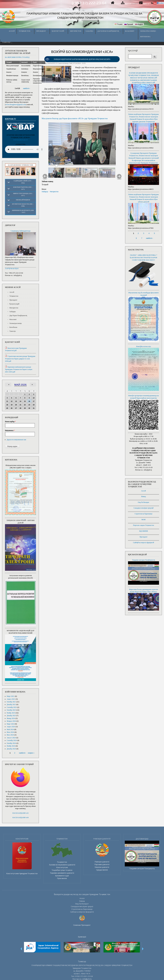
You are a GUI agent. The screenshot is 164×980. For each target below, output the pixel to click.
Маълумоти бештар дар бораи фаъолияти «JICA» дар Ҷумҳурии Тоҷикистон (75, 118)
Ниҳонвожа (10, 430)
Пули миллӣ (62, 878)
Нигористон (76, 31)
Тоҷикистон (25, 31)
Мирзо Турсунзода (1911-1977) (23, 194)
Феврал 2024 (11, 721)
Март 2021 (11, 696)
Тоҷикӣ (118, 24)
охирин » (31, 753)
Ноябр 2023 (11, 713)
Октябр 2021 (11, 702)
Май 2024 (10, 729)
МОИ (144, 520)
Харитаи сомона (131, 4)
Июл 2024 (10, 735)
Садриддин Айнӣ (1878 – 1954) (23, 182)
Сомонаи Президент (82, 925)
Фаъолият (131, 31)
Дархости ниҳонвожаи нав (16, 440)
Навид (144, 496)
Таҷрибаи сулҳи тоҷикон (62, 870)
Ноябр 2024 (11, 746)
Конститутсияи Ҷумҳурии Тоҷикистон (22, 873)
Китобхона (146, 37)
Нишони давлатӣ (102, 867)
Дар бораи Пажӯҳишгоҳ (109, 31)
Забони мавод (47, 181)
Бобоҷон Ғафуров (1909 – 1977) (23, 188)
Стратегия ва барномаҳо (144, 514)
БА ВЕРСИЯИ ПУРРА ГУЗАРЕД (17, 57)
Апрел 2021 (11, 699)
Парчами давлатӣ (102, 864)
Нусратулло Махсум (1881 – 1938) (23, 205)
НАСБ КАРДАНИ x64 (20, 818)
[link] (82, 59)
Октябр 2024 (11, 743)
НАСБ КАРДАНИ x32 (20, 813)
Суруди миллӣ (102, 870)
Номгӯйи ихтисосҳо (143, 346)
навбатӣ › (27, 88)
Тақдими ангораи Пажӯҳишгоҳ (144, 560)
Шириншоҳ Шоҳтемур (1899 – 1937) (23, 211)
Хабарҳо (89, 31)
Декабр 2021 (11, 704)
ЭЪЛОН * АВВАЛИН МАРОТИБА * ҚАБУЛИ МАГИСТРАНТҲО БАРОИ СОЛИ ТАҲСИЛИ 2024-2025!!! (144, 258)
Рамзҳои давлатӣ (102, 862)
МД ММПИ (144, 531)
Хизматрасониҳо (148, 31)
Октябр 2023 (11, 710)
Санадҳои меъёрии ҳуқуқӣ (144, 508)
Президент (42, 31)
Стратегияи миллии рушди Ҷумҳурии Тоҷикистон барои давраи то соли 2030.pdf (20, 359)
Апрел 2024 (11, 727)
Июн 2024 (10, 732)
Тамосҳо (146, 4)
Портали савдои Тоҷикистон (143, 525)
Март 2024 (11, 724)
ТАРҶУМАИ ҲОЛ (12, 269)
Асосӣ (117, 4)
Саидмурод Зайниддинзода (21, 231)
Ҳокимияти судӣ (62, 876)
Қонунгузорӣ (59, 31)
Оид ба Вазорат (144, 502)
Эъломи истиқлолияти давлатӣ (62, 865)
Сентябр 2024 (12, 740)
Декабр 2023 (11, 716)
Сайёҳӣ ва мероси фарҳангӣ (143, 543)
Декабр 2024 (11, 749)
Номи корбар (10, 422)
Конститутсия (62, 867)
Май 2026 (20, 385)
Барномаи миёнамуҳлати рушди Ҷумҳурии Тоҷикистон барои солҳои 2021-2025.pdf (19, 369)
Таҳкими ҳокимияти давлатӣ (62, 873)
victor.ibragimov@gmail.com (16, 105)
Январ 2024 (11, 718)
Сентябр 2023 (12, 707)
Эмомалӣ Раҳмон (23, 200)
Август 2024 (11, 738)
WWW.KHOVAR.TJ (21, 140)
